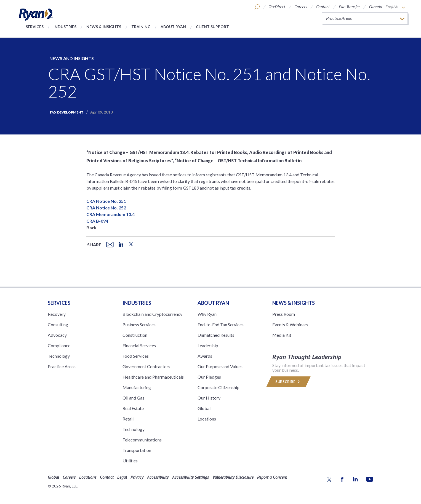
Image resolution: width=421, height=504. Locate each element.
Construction (135, 335)
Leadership (208, 345)
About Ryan (173, 27)
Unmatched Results (216, 335)
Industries (65, 27)
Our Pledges (209, 377)
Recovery (57, 314)
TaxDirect (277, 7)
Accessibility (158, 477)
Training (141, 27)
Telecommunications (142, 440)
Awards (205, 356)
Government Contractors (146, 366)
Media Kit (282, 335)
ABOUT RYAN (213, 303)
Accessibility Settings (190, 477)
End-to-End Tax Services (221, 324)
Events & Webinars (290, 324)
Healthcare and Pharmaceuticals (153, 377)
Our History (209, 398)
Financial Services (139, 345)
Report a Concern (272, 477)
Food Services (136, 356)
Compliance (59, 345)
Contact (323, 7)
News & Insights (104, 27)
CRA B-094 (97, 221)
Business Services (139, 324)
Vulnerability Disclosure (233, 477)
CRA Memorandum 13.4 (110, 214)
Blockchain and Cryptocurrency (152, 314)
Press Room (284, 314)
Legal (122, 477)
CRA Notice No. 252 (106, 208)
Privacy (137, 477)
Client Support (212, 27)
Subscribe (289, 382)
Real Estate (133, 408)
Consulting (58, 324)
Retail (128, 419)
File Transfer (349, 7)
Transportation (137, 450)
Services (35, 27)
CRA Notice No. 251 (106, 201)
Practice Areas (62, 366)
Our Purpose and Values (220, 366)
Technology (59, 356)
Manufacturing (137, 387)
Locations (207, 419)
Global (204, 408)
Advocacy (57, 335)
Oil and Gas (133, 398)
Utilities (130, 461)
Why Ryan (207, 314)
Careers (301, 7)
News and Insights (72, 58)
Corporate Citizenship (219, 387)
